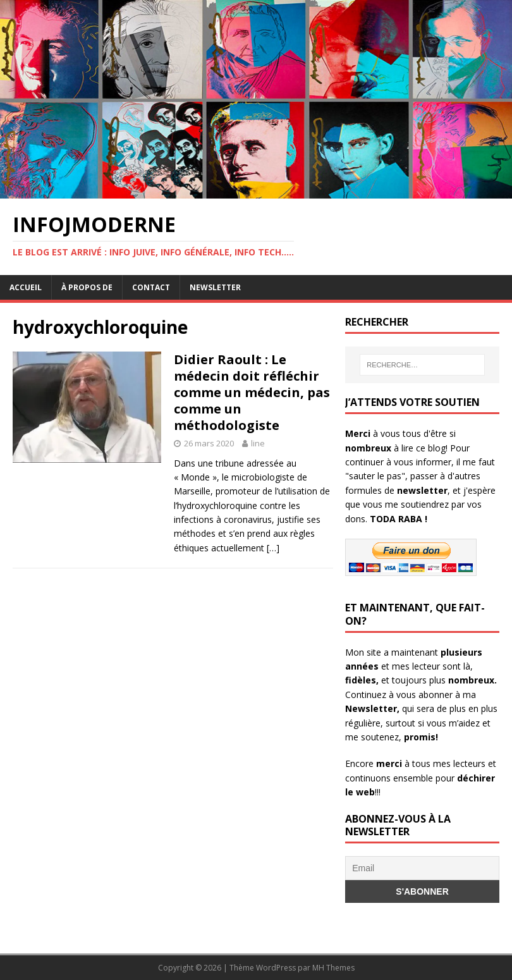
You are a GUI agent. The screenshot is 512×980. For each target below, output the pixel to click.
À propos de (87, 287)
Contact (151, 287)
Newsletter (215, 287)
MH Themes (333, 968)
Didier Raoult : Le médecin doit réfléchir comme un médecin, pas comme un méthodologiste (252, 392)
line (258, 443)
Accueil (26, 287)
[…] (273, 548)
